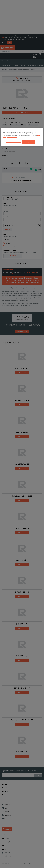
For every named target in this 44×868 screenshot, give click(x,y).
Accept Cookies (28, 142)
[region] (22, 137)
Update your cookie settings (14, 142)
